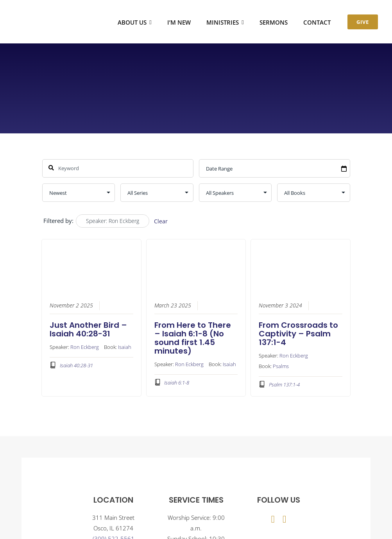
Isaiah (125, 347)
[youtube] (285, 519)
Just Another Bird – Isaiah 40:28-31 (88, 329)
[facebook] (273, 519)
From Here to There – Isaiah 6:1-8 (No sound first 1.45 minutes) (193, 338)
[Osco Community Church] (49, 12)
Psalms (281, 366)
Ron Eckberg (85, 347)
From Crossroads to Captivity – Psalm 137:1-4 (298, 333)
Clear (161, 221)
